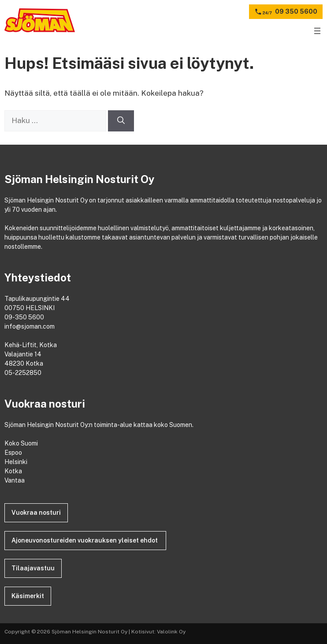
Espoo (14, 453)
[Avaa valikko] (317, 31)
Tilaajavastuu (33, 568)
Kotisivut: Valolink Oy (158, 632)
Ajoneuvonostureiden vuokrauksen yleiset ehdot (85, 540)
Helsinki (17, 462)
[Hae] (121, 121)
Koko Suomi (22, 443)
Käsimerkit (28, 596)
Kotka (14, 471)
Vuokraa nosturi (36, 513)
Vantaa (15, 480)
